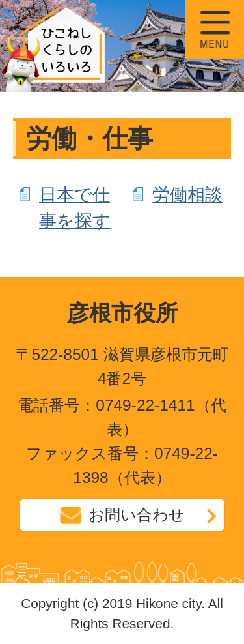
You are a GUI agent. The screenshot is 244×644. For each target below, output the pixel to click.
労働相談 (187, 195)
